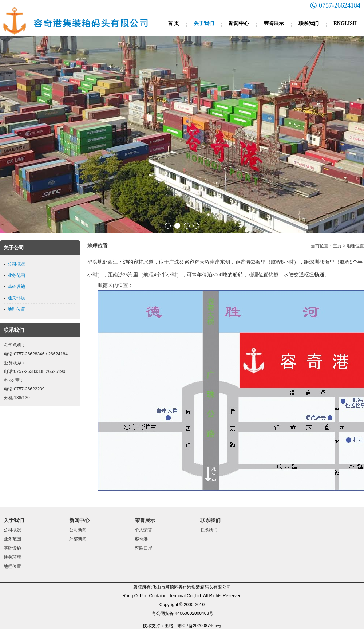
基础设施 (16, 287)
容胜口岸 (143, 548)
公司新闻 (78, 530)
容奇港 (141, 539)
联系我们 (309, 23)
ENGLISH (345, 23)
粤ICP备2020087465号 (199, 626)
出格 (169, 626)
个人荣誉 (143, 530)
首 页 (174, 23)
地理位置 (16, 309)
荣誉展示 (274, 23)
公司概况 (16, 264)
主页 (337, 246)
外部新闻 (78, 539)
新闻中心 (239, 23)
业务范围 (16, 275)
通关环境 (16, 298)
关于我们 (204, 23)
